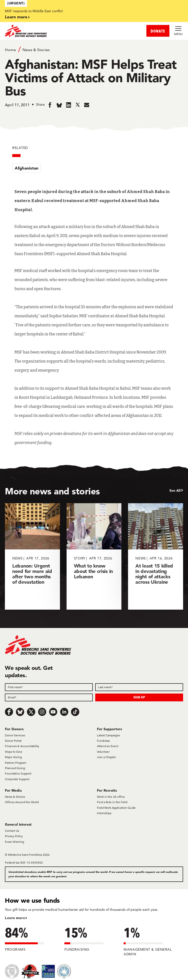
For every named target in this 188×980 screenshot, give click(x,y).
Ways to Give (14, 752)
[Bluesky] (20, 712)
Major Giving (13, 757)
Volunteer (103, 752)
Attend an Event (108, 746)
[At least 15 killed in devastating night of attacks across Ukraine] (156, 556)
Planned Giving (15, 768)
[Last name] (139, 687)
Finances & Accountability (22, 746)
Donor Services (15, 735)
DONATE (158, 31)
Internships (104, 813)
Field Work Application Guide (116, 808)
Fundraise (103, 741)
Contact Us (12, 831)
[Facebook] (9, 712)
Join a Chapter (106, 757)
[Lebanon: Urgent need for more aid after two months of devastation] (32, 556)
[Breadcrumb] (94, 49)
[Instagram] (42, 712)
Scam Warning (14, 842)
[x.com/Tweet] (31, 712)
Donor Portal (13, 741)
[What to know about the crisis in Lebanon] (94, 556)
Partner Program (16, 763)
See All (175, 490)
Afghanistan (27, 168)
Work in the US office (111, 797)
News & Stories (36, 50)
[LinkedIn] (64, 712)
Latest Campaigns (108, 735)
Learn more (16, 17)
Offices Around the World (22, 802)
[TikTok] (75, 712)
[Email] (49, 697)
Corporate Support (17, 779)
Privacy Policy (14, 836)
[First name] (49, 687)
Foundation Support (18, 773)
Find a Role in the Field (112, 802)
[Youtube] (53, 712)
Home (10, 50)
